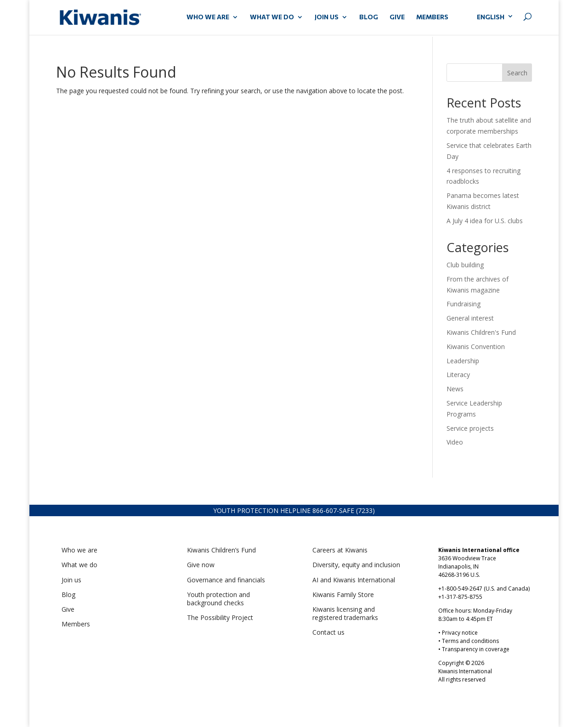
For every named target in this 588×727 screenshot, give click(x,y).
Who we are (79, 550)
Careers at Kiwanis (340, 550)
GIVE (397, 17)
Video (455, 442)
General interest (470, 318)
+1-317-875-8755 (460, 597)
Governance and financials (226, 580)
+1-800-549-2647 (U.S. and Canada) (484, 589)
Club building (465, 265)
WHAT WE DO (272, 17)
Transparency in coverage (476, 649)
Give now (201, 565)
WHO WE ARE (208, 17)
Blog (369, 17)
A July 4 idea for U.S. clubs (485, 221)
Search (517, 73)
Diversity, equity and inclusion (356, 565)
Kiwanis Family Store (343, 595)
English (491, 17)
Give (68, 609)
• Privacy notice (458, 633)
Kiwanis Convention (476, 347)
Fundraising (464, 304)
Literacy (458, 375)
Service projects (470, 428)
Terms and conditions (470, 641)
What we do (79, 565)
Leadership (463, 361)
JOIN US (327, 17)
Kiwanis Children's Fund (481, 332)
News (455, 389)
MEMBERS (432, 17)
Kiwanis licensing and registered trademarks (345, 613)
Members (76, 624)
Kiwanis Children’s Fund (221, 550)
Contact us (328, 632)
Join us (71, 580)
